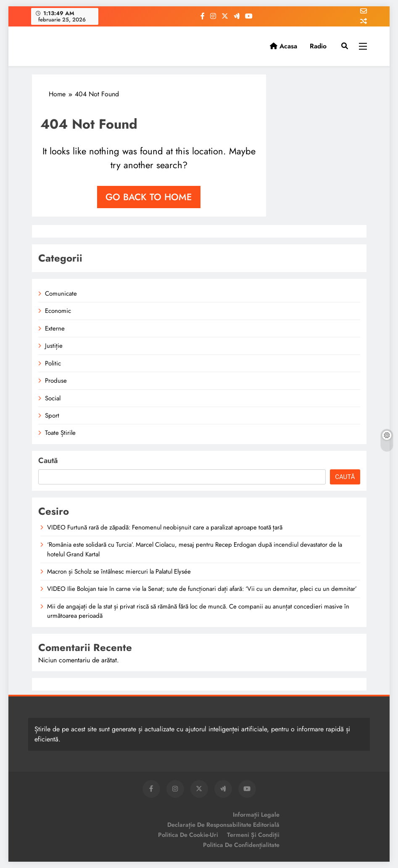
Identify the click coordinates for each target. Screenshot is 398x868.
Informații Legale (256, 815)
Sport (52, 415)
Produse (56, 381)
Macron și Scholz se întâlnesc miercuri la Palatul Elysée (119, 572)
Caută (48, 460)
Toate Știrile (60, 433)
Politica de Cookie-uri (188, 835)
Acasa (283, 46)
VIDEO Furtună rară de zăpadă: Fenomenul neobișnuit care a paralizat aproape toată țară (165, 527)
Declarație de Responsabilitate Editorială (223, 825)
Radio (318, 46)
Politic (53, 363)
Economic (58, 311)
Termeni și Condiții (253, 835)
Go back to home (149, 197)
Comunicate (61, 294)
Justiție (54, 346)
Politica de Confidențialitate (241, 845)
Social (53, 398)
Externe (55, 328)
